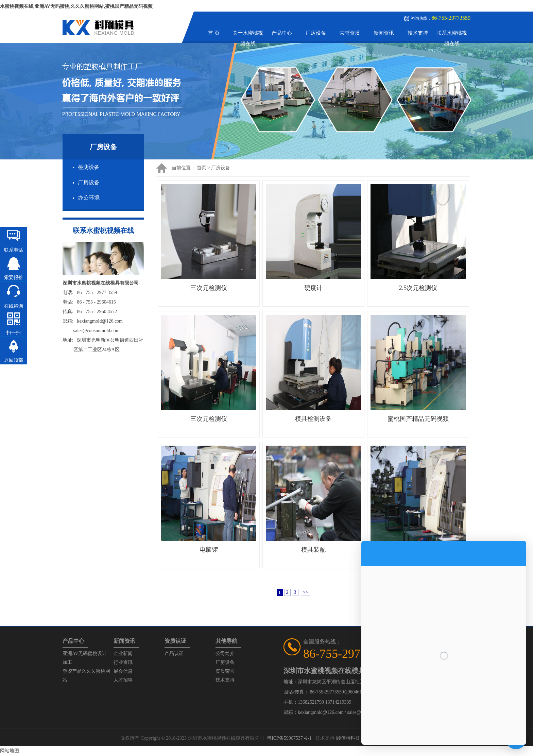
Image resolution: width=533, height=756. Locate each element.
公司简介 (225, 654)
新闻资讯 (384, 33)
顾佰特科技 (348, 738)
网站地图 (10, 751)
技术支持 (418, 33)
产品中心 (282, 33)
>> (306, 592)
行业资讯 (123, 662)
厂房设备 (316, 33)
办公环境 (89, 198)
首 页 (214, 33)
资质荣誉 (225, 671)
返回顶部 (14, 360)
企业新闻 (123, 654)
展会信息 (123, 671)
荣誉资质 (350, 33)
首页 (202, 168)
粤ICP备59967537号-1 (289, 738)
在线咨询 (14, 306)
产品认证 (174, 654)
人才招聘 (123, 680)
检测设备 (89, 167)
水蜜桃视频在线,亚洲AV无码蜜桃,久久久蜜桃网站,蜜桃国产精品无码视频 (76, 6)
